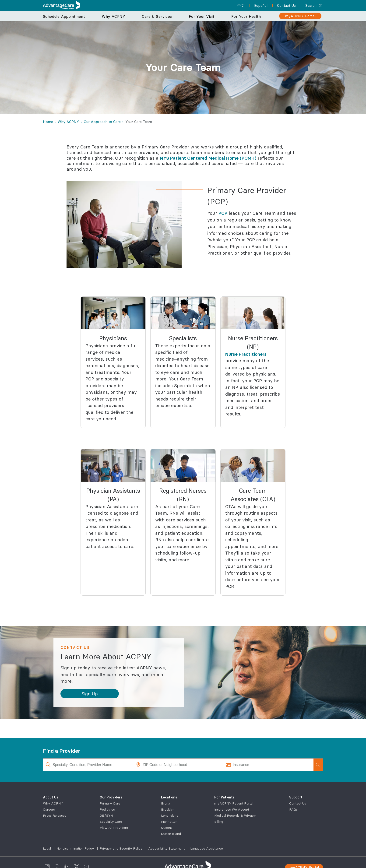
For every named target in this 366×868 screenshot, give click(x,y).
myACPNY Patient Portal (234, 803)
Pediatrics (107, 809)
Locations (169, 797)
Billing (219, 822)
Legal (47, 848)
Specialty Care (111, 822)
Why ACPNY (53, 803)
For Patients (224, 797)
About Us (51, 797)
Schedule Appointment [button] (64, 16)
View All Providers (114, 828)
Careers (49, 809)
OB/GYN (106, 815)
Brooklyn (168, 809)
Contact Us (298, 803)
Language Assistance (207, 848)
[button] (90, 694)
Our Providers (111, 797)
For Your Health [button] (246, 16)
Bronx (166, 803)
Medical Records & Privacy (235, 815)
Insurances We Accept (232, 809)
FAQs (293, 809)
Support (296, 797)
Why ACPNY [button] (113, 16)
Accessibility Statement (167, 848)
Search (311, 5)
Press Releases (55, 815)
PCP (223, 213)
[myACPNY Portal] (300, 16)
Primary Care (110, 803)
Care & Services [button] (157, 16)
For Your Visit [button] (202, 16)
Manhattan (169, 822)
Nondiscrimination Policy (76, 848)
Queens (167, 828)
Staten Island (171, 834)
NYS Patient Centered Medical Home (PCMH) (208, 158)
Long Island (170, 815)
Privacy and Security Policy (122, 848)
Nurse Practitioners (246, 354)
